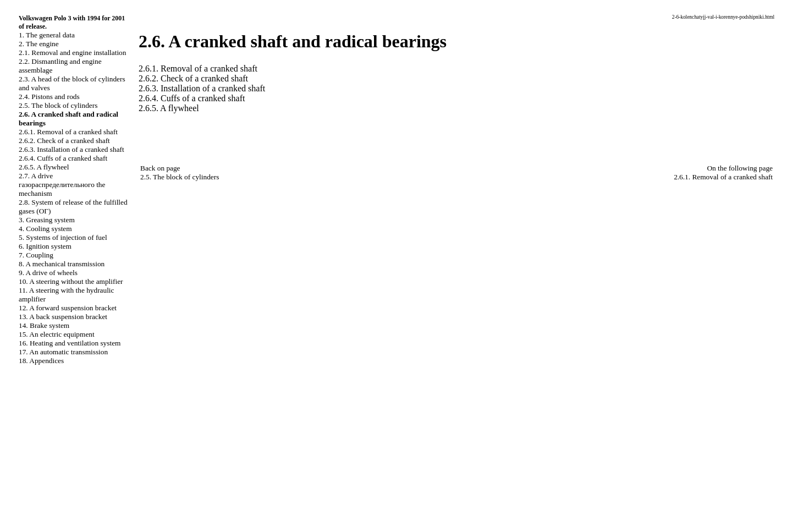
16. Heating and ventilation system (70, 343)
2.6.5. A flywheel (44, 167)
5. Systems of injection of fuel (63, 237)
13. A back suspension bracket (63, 317)
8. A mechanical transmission (62, 264)
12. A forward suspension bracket (68, 308)
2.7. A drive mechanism (62, 185)
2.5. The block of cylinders (58, 105)
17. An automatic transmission (63, 352)
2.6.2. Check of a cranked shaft (64, 141)
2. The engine (39, 44)
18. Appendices (41, 361)
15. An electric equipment (57, 334)
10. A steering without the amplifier (71, 281)
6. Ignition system (45, 246)
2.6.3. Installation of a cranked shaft (71, 149)
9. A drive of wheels (48, 273)
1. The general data (47, 35)
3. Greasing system (47, 220)
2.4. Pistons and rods (49, 97)
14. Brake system (44, 325)
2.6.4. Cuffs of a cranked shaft (63, 158)
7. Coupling (36, 255)
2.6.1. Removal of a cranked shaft (68, 132)
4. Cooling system (45, 229)
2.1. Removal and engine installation (72, 53)
